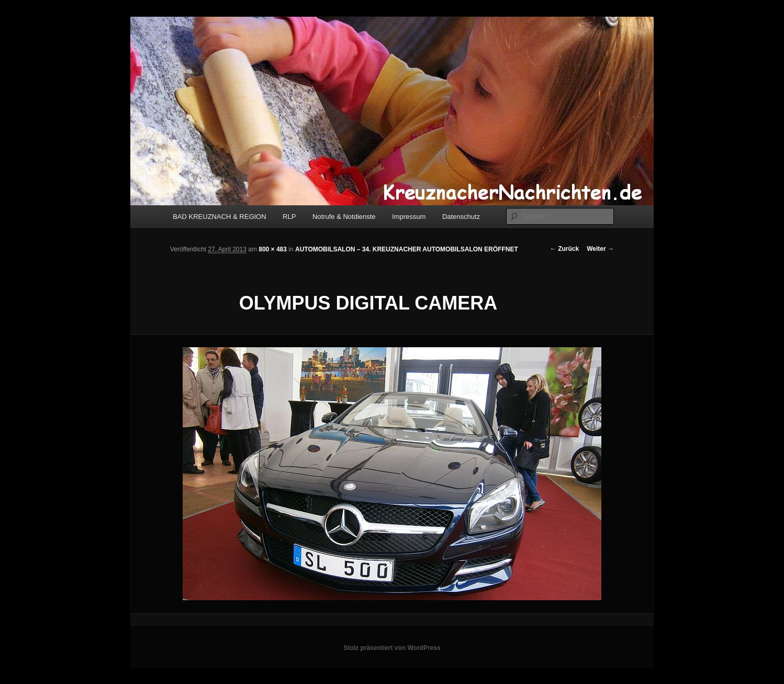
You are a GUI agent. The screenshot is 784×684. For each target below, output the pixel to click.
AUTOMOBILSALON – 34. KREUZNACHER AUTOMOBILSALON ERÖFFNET (407, 249)
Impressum (409, 217)
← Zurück (564, 249)
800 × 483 (273, 249)
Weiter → (600, 249)
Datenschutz (461, 217)
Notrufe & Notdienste (344, 217)
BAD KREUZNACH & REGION (219, 217)
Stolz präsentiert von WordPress (392, 648)
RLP (289, 217)
